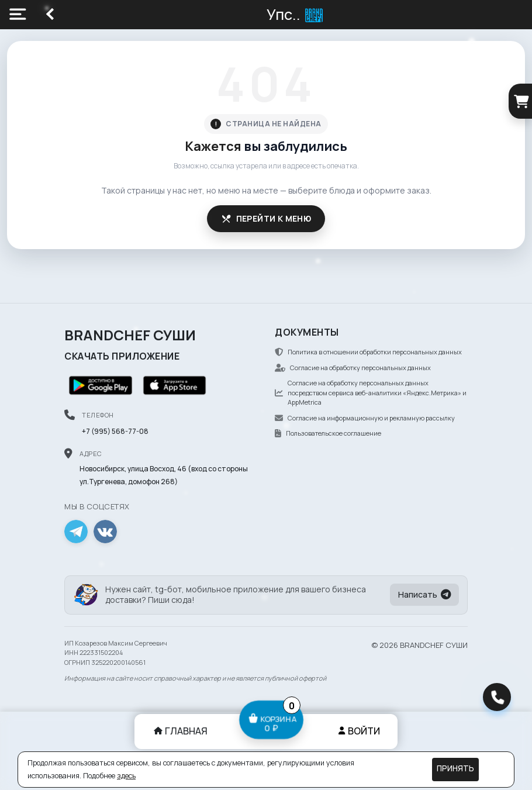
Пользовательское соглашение (328, 433)
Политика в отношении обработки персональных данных (368, 352)
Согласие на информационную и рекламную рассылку (365, 418)
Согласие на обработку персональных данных (353, 368)
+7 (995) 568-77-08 (115, 431)
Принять (455, 768)
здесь (126, 776)
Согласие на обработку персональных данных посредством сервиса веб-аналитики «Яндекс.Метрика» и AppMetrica (371, 392)
